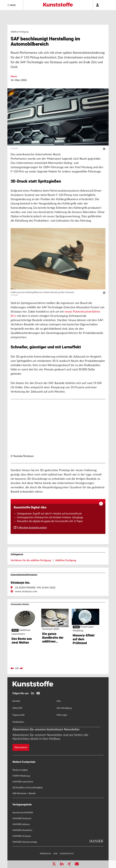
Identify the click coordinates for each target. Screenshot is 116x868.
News (14, 76)
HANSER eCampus (22, 836)
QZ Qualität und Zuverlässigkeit (27, 788)
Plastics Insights (20, 770)
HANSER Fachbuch (22, 819)
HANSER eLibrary (21, 824)
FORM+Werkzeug (21, 776)
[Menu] (12, 5)
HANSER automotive (23, 782)
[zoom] (104, 149)
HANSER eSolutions (22, 830)
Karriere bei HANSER (23, 813)
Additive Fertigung (66, 560)
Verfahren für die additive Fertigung (31, 560)
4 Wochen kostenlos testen (30, 528)
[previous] (12, 668)
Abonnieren (21, 747)
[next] (21, 668)
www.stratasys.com (26, 591)
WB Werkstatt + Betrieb (24, 794)
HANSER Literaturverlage (25, 842)
